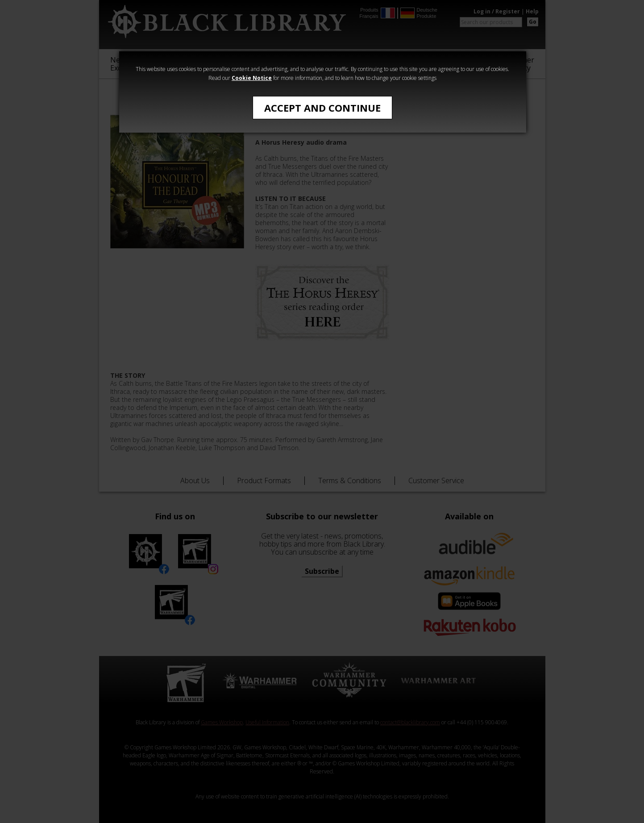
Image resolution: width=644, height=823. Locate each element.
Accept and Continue (322, 108)
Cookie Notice (252, 78)
